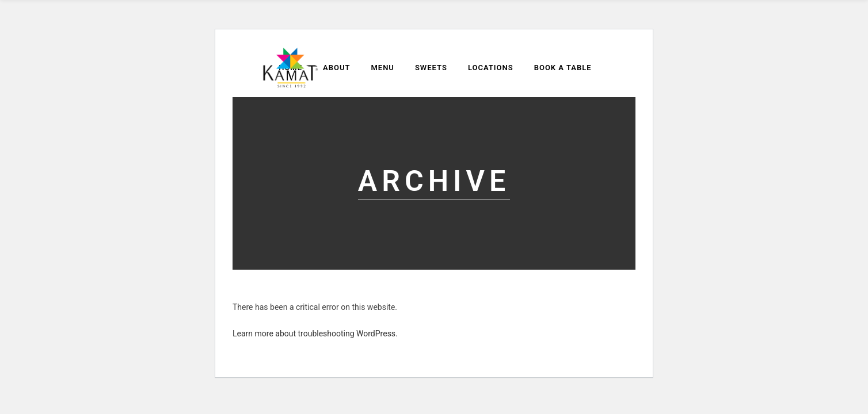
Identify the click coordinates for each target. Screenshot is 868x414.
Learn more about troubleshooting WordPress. (315, 333)
